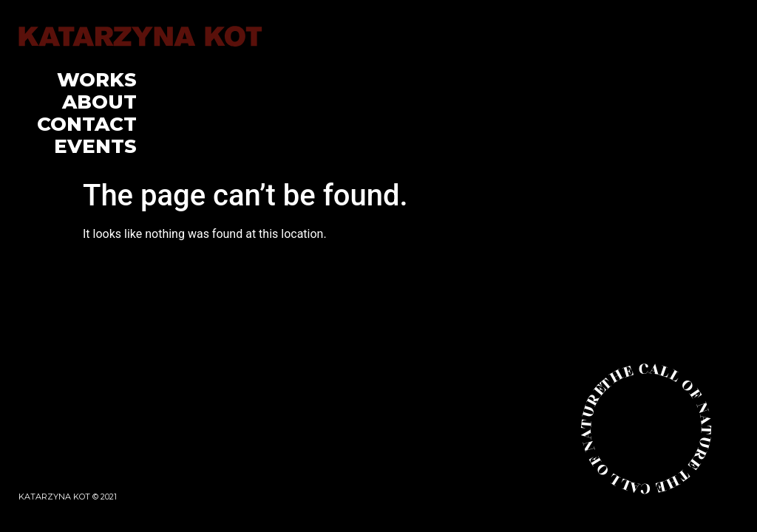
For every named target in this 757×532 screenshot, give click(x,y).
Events (95, 146)
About (99, 102)
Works (97, 80)
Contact (87, 124)
